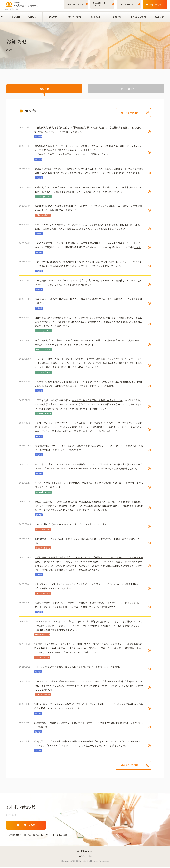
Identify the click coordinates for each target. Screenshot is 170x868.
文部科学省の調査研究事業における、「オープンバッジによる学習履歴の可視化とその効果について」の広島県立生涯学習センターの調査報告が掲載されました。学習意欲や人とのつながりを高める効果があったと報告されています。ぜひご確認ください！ (89, 323)
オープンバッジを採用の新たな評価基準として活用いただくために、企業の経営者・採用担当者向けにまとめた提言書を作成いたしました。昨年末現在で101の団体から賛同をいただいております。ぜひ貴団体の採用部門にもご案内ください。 (89, 687)
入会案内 (32, 17)
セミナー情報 (74, 17)
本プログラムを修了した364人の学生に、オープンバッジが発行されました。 (72, 156)
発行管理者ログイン (75, 4)
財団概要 (96, 17)
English (81, 858)
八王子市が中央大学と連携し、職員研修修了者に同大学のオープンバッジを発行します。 (78, 668)
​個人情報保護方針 (85, 853)
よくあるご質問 (138, 17)
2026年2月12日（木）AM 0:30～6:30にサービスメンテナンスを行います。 (72, 526)
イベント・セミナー (126, 90)
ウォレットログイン (127, 4)
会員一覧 (117, 17)
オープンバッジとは (11, 17)
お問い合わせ (155, 4)
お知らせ (159, 17)
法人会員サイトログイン (99, 4)
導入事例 (53, 17)
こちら (79, 710)
